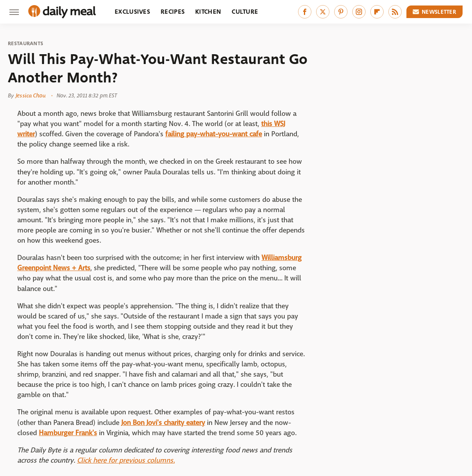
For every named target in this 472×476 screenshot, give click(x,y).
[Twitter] (323, 12)
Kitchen (208, 12)
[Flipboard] (377, 12)
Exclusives (132, 12)
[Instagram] (359, 12)
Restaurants (26, 44)
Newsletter (435, 12)
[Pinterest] (341, 12)
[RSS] (395, 12)
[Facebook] (305, 12)
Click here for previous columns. (126, 460)
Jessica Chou (31, 95)
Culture (245, 12)
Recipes (173, 12)
